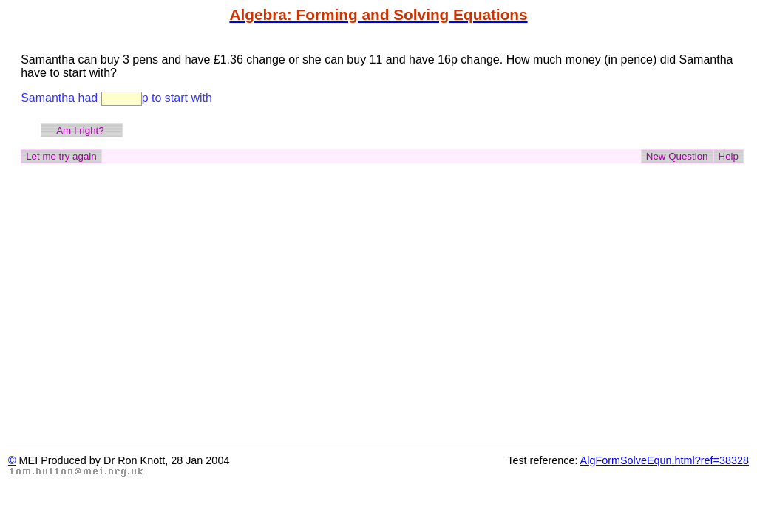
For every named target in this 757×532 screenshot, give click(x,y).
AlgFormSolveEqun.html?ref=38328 (665, 460)
